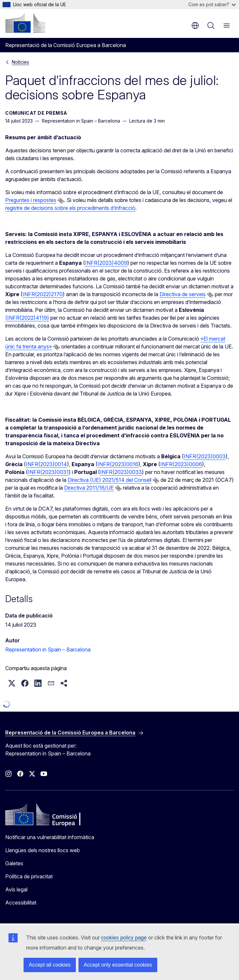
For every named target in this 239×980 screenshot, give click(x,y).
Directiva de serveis (183, 294)
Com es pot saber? (212, 4)
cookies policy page (124, 938)
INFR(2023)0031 (48, 472)
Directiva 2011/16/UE (89, 488)
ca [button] (195, 25)
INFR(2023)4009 (106, 263)
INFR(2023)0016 (118, 464)
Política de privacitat (29, 876)
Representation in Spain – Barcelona (48, 650)
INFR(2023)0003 (205, 456)
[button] (12, 683)
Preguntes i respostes (31, 200)
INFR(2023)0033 (121, 472)
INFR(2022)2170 (43, 294)
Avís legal (16, 889)
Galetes (14, 863)
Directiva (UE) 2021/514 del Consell (110, 480)
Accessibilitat (21, 903)
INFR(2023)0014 (46, 464)
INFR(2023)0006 (181, 464)
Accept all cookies (50, 965)
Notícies (20, 62)
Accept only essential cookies (118, 965)
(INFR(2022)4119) (27, 318)
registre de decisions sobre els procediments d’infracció (70, 208)
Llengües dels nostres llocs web (43, 850)
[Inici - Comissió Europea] (25, 23)
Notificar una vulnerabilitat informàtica (50, 837)
